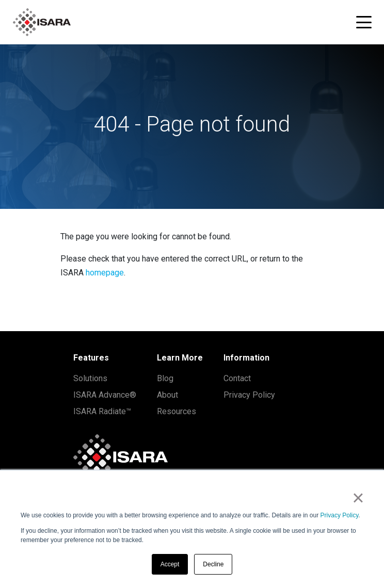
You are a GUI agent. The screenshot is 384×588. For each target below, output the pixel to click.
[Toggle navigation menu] (364, 22)
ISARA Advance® (105, 395)
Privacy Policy (340, 515)
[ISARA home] (42, 22)
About (167, 395)
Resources (177, 411)
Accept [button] (170, 564)
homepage (105, 273)
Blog (165, 378)
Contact (237, 378)
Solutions (90, 378)
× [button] (358, 498)
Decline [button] (213, 564)
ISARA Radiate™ (102, 411)
